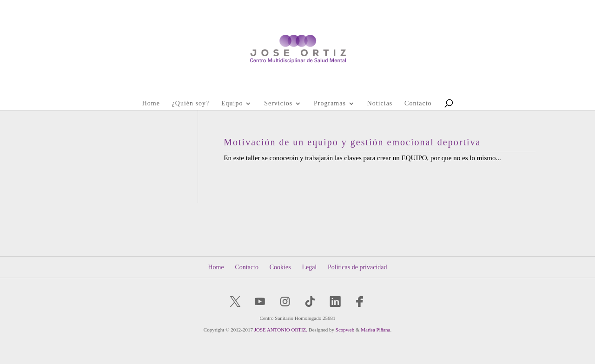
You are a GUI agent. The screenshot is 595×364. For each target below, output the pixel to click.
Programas (330, 104)
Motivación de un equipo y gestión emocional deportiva (352, 142)
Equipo (232, 104)
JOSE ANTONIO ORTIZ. (281, 330)
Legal (309, 267)
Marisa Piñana (375, 330)
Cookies (280, 267)
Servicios (278, 104)
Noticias (380, 104)
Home (151, 104)
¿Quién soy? (191, 104)
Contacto (418, 104)
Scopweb (345, 330)
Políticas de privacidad (357, 267)
